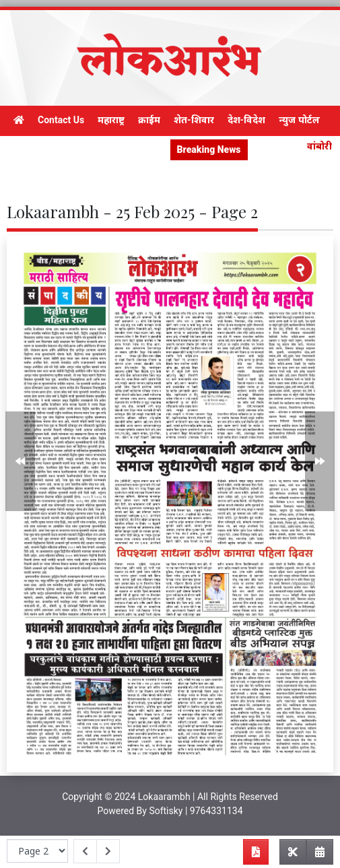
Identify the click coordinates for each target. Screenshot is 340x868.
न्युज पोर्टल (299, 120)
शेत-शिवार (194, 120)
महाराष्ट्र (111, 120)
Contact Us (61, 120)
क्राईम (149, 120)
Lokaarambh (164, 797)
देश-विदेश (247, 120)
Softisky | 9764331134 (196, 811)
